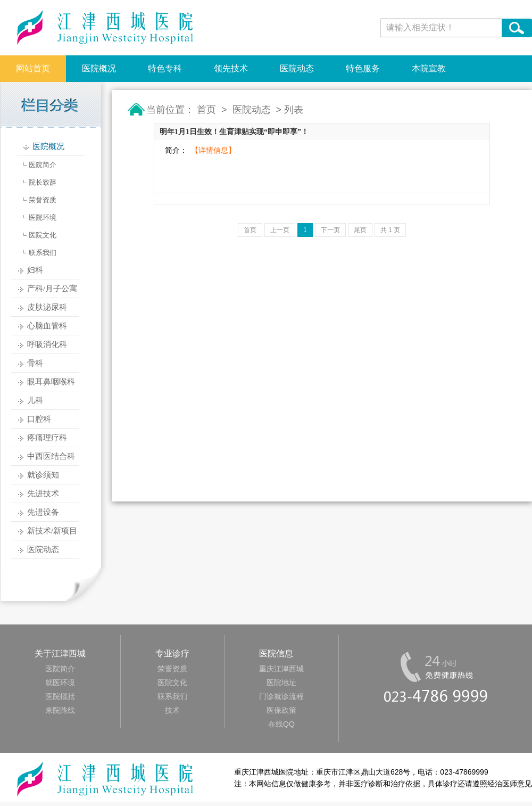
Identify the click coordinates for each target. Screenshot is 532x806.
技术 (172, 710)
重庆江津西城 (281, 669)
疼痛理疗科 (47, 438)
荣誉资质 (43, 200)
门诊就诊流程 (281, 696)
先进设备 (43, 512)
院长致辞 (43, 182)
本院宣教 (429, 68)
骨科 (35, 363)
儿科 (35, 400)
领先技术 (231, 68)
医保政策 (281, 710)
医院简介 (43, 165)
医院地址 (281, 682)
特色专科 (165, 68)
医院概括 (60, 696)
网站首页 (33, 68)
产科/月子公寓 (52, 289)
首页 (206, 110)
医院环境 (43, 217)
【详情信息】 (213, 150)
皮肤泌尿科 (47, 307)
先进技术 (43, 494)
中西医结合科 (51, 456)
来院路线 (60, 710)
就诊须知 (43, 475)
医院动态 (297, 68)
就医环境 (60, 682)
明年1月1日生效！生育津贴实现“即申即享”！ (234, 132)
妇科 (35, 270)
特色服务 (363, 68)
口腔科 (39, 419)
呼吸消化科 (47, 344)
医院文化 (43, 235)
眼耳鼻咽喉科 (51, 382)
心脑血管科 (47, 326)
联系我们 (43, 253)
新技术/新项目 (52, 531)
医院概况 (99, 68)
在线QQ (281, 724)
